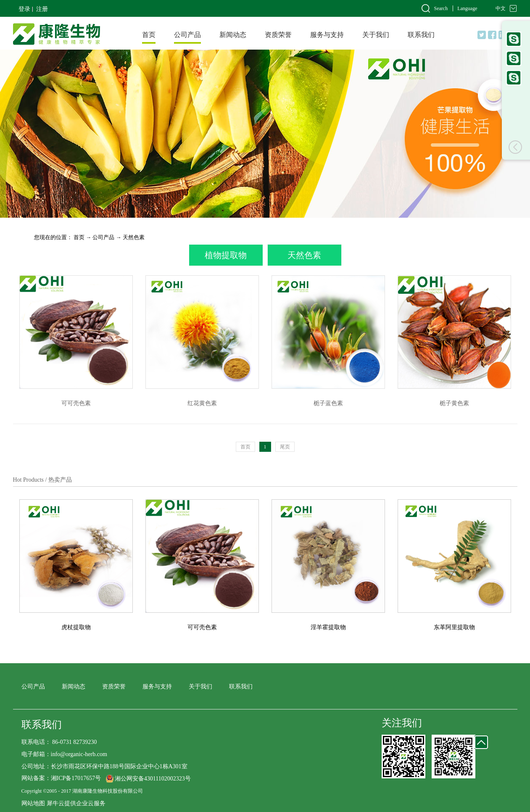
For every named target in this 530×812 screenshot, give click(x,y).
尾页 (285, 447)
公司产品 (103, 237)
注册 (42, 9)
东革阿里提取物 (454, 627)
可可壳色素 (76, 403)
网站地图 (33, 803)
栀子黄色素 (454, 403)
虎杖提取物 (76, 627)
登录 (24, 9)
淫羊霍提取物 (328, 627)
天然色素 (134, 237)
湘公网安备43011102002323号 (153, 779)
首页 (149, 35)
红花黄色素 (202, 403)
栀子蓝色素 (328, 403)
